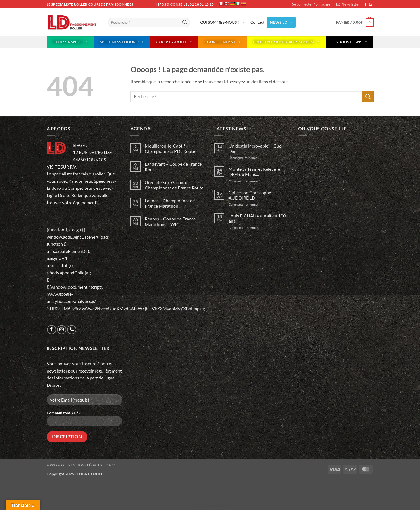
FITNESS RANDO (70, 42)
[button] (348, 4)
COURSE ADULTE (174, 42)
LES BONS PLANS (350, 42)
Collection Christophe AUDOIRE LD (250, 195)
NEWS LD (281, 22)
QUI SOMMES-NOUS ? (222, 22)
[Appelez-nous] (72, 330)
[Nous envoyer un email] (371, 4)
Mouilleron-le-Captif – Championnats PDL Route (170, 148)
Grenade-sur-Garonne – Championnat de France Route (174, 185)
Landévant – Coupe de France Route (173, 167)
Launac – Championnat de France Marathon (170, 203)
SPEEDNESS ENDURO (122, 42)
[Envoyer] (185, 23)
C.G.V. (111, 465)
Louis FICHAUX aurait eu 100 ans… (257, 218)
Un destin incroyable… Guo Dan (255, 148)
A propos (55, 465)
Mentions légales (85, 465)
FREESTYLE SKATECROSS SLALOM (286, 42)
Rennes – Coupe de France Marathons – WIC (170, 221)
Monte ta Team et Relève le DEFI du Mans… (254, 172)
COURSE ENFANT (223, 42)
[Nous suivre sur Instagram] (62, 330)
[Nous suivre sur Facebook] (366, 4)
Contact (257, 22)
